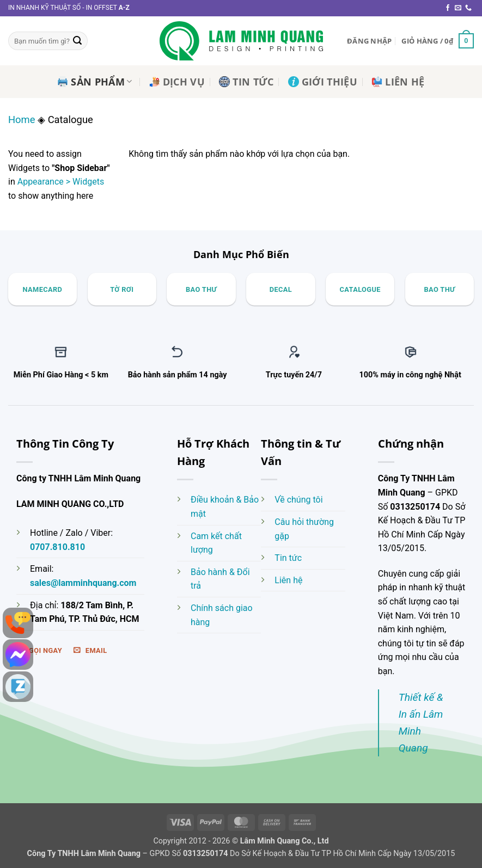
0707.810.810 (57, 547)
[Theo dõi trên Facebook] (448, 8)
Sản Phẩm (94, 82)
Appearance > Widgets (61, 182)
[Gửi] (77, 41)
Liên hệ (288, 580)
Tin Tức (246, 82)
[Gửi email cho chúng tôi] (458, 8)
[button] (369, 41)
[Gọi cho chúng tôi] (468, 8)
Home (22, 120)
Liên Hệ (398, 82)
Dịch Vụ (177, 82)
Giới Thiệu (323, 82)
